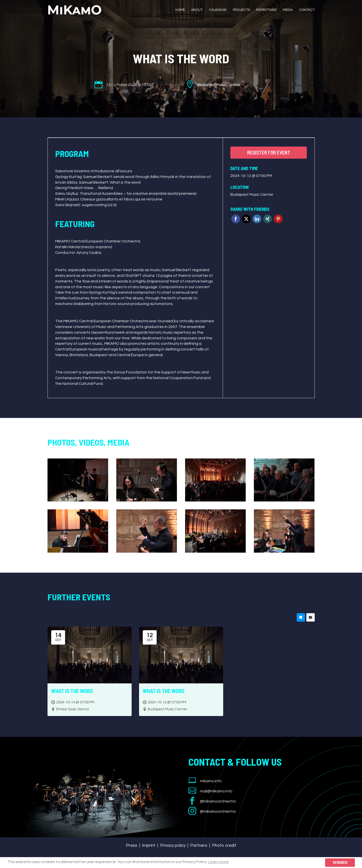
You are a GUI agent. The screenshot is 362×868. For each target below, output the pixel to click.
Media (288, 10)
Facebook (236, 219)
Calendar (218, 10)
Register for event (269, 152)
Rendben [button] (340, 862)
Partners (199, 846)
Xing (268, 219)
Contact (307, 10)
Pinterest (278, 219)
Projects (241, 10)
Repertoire (266, 10)
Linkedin (257, 219)
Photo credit (224, 846)
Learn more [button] (218, 862)
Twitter (246, 219)
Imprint (149, 846)
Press (132, 846)
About (197, 10)
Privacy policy (173, 846)
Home (180, 10)
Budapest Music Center (252, 195)
